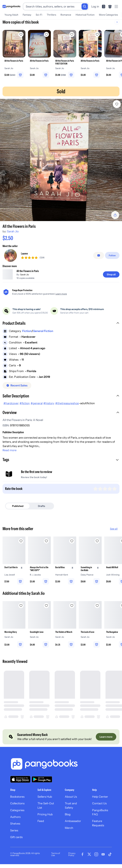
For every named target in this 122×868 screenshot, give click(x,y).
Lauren (24, 256)
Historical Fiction (85, 15)
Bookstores (17, 802)
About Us (71, 802)
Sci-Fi (39, 15)
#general (37, 408)
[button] (61, 329)
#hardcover (11, 408)
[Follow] (112, 258)
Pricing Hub (45, 819)
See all (114, 534)
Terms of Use (56, 859)
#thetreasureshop (67, 408)
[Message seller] (99, 258)
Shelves (15, 829)
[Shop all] (111, 280)
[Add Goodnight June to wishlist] (46, 611)
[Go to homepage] (11, 7)
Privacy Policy (72, 859)
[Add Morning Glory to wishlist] (21, 611)
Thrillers (51, 15)
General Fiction (43, 336)
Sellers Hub (45, 802)
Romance (66, 15)
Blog (68, 819)
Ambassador (73, 826)
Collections (17, 809)
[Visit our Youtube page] (103, 860)
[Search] (85, 7)
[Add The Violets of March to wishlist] (72, 611)
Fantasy (27, 15)
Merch (69, 833)
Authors (15, 822)
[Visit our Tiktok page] (110, 860)
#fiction (25, 408)
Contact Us (99, 809)
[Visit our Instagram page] (96, 860)
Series (14, 835)
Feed (41, 826)
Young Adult (11, 15)
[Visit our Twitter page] (89, 860)
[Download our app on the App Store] (20, 785)
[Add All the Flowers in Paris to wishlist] (117, 104)
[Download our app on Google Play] (42, 784)
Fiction (27, 336)
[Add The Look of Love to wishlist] (97, 611)
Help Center (100, 802)
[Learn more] (106, 742)
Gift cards (16, 842)
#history (49, 408)
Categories (17, 815)
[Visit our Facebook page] (82, 860)
